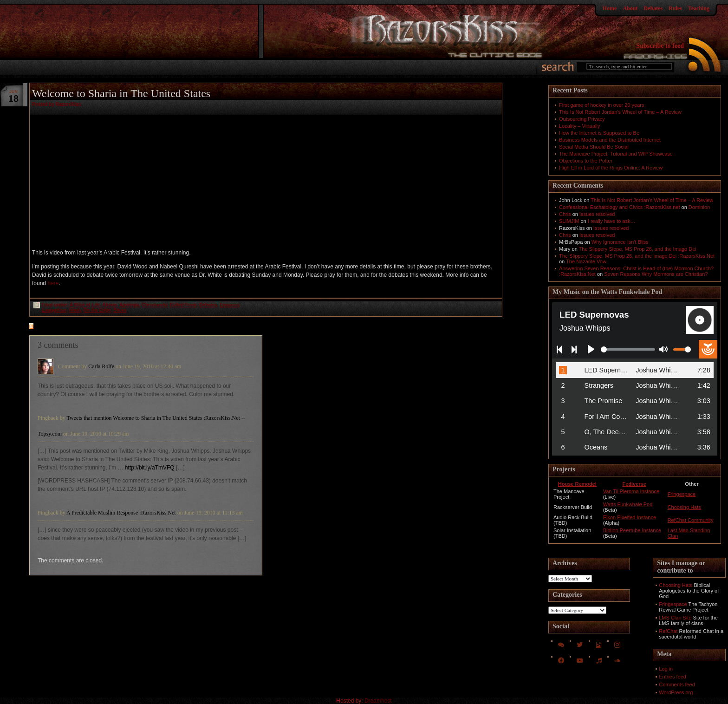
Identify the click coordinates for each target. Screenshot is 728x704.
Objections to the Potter (586, 161)
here (53, 283)
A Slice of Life (85, 305)
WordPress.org (676, 692)
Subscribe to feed (660, 46)
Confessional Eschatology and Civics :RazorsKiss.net (619, 207)
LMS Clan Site (675, 618)
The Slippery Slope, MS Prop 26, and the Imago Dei (638, 249)
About (630, 8)
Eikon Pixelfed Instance (630, 517)
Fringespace (682, 494)
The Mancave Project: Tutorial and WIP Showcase (616, 154)
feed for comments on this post (77, 327)
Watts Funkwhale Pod (628, 504)
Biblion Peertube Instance (632, 530)
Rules (675, 8)
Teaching (699, 8)
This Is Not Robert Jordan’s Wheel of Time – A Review (620, 112)
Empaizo (229, 305)
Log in (666, 669)
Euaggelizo (54, 310)
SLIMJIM (569, 221)
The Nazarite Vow (586, 261)
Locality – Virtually (579, 126)
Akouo (110, 305)
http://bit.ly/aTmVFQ (150, 468)
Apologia (129, 305)
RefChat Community (691, 520)
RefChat (668, 631)
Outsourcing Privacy (582, 119)
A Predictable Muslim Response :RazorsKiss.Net (121, 513)
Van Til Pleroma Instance (631, 491)
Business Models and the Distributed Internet (610, 140)
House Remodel (577, 484)
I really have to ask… (612, 221)
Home (610, 8)
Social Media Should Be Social (594, 147)
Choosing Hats (684, 507)
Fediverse (634, 484)
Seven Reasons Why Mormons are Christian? (656, 274)
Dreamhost (378, 701)
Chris (565, 214)
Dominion (699, 207)
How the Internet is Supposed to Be (599, 133)
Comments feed (677, 684)
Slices (120, 310)
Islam (75, 310)
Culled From (183, 305)
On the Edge (97, 310)
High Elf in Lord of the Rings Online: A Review (611, 168)
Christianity (154, 305)
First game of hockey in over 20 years (601, 105)
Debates (653, 8)
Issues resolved (597, 214)
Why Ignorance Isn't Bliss (620, 242)
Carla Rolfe (101, 366)
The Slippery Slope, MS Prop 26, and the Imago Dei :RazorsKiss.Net (637, 256)
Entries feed (673, 677)
